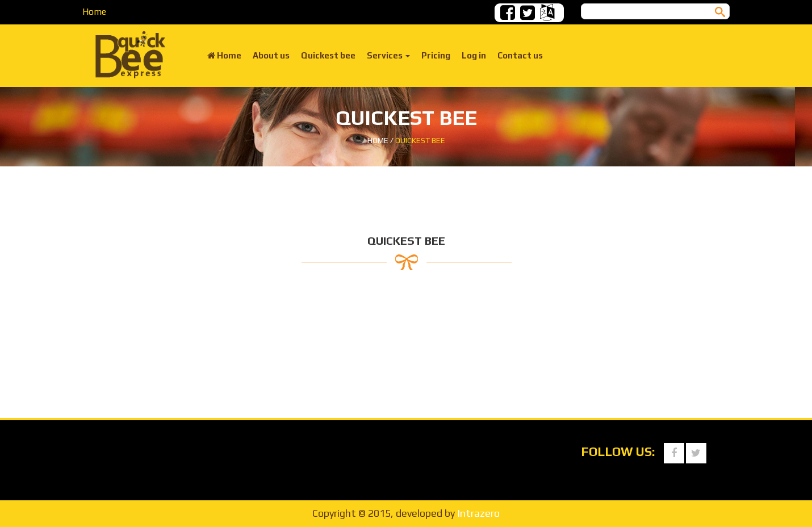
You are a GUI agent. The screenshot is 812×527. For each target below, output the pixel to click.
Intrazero (478, 513)
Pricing (436, 55)
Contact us (520, 55)
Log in (474, 55)
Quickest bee (328, 55)
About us (271, 55)
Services (388, 55)
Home (94, 12)
